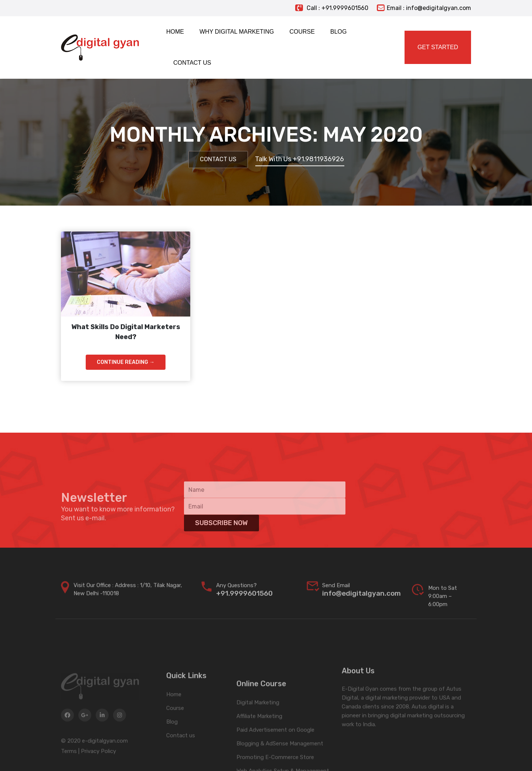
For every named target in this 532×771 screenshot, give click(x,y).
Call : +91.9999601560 (332, 8)
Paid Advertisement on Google (275, 755)
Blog (172, 741)
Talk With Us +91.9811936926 (299, 159)
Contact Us (218, 160)
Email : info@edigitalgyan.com (424, 8)
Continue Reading (126, 362)
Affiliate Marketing (259, 741)
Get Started (438, 47)
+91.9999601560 (244, 599)
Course (175, 727)
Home (174, 714)
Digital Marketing (258, 727)
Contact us (181, 755)
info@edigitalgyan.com (362, 599)
